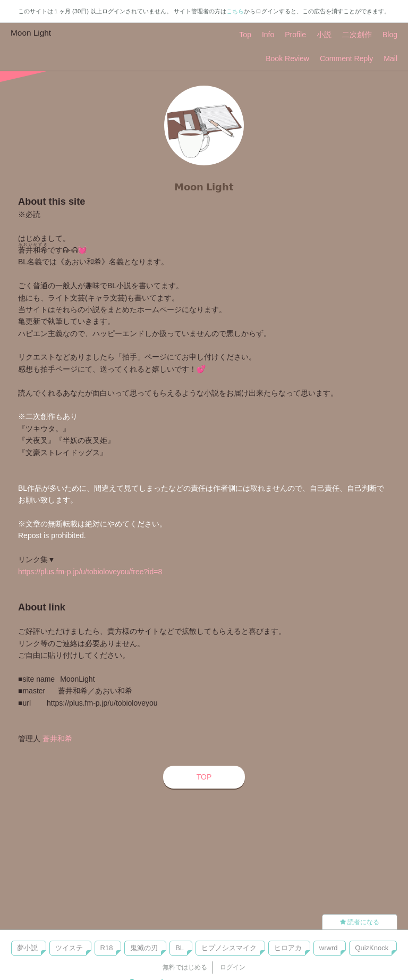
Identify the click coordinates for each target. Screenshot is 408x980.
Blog (390, 35)
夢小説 (27, 948)
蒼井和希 (57, 739)
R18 (107, 948)
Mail (390, 58)
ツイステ (69, 948)
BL (180, 948)
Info (268, 35)
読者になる (360, 922)
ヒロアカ (288, 948)
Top (245, 35)
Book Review (287, 58)
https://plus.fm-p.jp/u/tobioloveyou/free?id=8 (90, 572)
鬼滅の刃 (144, 948)
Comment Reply (346, 58)
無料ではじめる (185, 967)
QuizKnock (372, 948)
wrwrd (329, 948)
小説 (324, 35)
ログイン (233, 967)
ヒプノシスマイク (229, 948)
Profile (295, 35)
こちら (235, 11)
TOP (204, 777)
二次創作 (357, 35)
